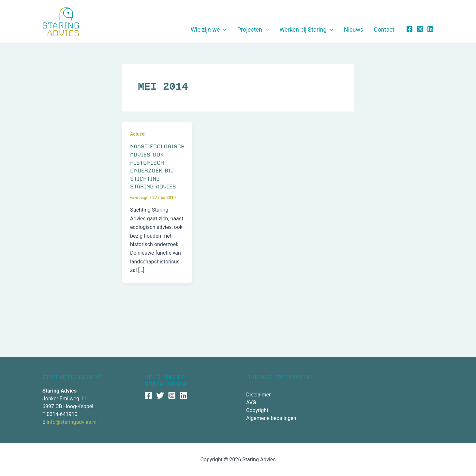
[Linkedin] (430, 30)
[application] (256, 31)
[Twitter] (160, 395)
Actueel (138, 137)
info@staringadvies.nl (72, 422)
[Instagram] (420, 30)
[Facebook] (409, 30)
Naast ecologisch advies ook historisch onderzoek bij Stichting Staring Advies (153, 173)
